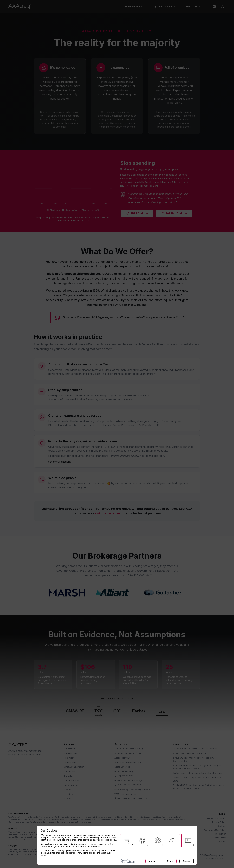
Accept (187, 861)
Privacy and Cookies (128, 861)
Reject (170, 861)
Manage (153, 861)
